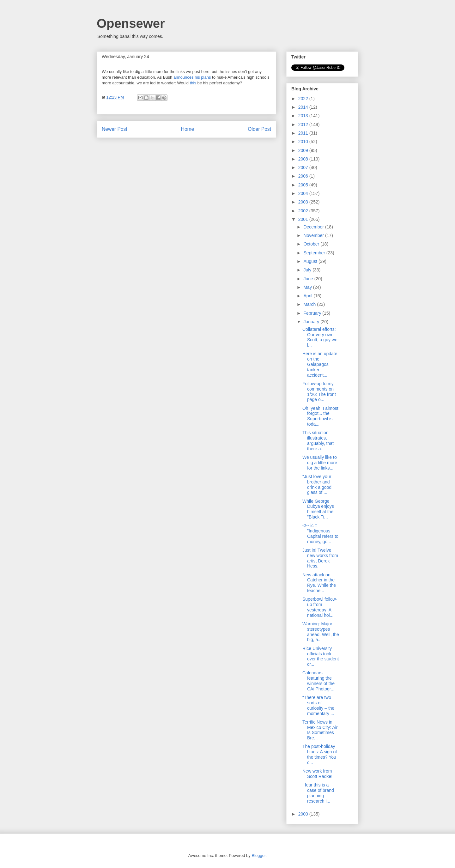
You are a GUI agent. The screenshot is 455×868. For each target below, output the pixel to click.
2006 (304, 176)
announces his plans (192, 77)
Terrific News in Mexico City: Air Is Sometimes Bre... (320, 730)
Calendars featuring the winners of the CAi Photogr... (318, 681)
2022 (304, 99)
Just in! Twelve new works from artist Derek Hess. (320, 558)
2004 (304, 193)
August (311, 261)
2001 (304, 219)
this (193, 83)
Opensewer (131, 23)
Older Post (259, 129)
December (314, 227)
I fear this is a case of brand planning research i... (318, 793)
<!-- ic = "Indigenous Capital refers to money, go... (320, 533)
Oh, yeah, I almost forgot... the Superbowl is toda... (320, 416)
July (308, 270)
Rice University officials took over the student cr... (321, 656)
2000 (304, 814)
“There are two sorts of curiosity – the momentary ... (318, 705)
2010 (304, 142)
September (315, 253)
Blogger (258, 856)
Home (188, 129)
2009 (304, 150)
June (309, 279)
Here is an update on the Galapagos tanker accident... (320, 364)
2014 (304, 107)
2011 (304, 133)
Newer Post (115, 129)
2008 (304, 159)
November (314, 235)
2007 (304, 167)
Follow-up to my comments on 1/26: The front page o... (319, 392)
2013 (304, 116)
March (310, 304)
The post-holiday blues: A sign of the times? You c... (320, 754)
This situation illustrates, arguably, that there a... (318, 440)
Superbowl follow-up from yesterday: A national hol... (320, 607)
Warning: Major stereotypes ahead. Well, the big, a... (321, 632)
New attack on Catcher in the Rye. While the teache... (319, 583)
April (308, 296)
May (308, 287)
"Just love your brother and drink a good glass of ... (317, 484)
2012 (304, 124)
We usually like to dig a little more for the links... (320, 463)
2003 (304, 202)
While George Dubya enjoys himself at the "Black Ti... (318, 509)
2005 (304, 185)
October (312, 244)
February (313, 313)
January (312, 322)
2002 (304, 211)
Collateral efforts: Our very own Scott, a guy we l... (320, 337)
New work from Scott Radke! (317, 774)
